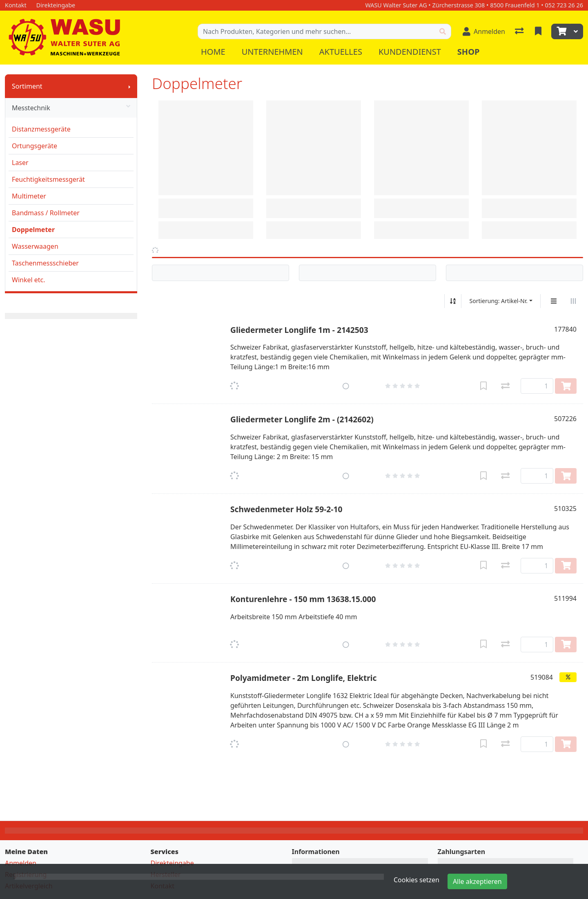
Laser (20, 163)
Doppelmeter (33, 230)
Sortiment (27, 86)
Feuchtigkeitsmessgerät (48, 179)
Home (213, 52)
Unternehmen (272, 52)
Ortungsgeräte (35, 146)
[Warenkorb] (561, 31)
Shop (469, 52)
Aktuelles (341, 52)
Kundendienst (410, 52)
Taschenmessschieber (45, 263)
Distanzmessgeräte (41, 129)
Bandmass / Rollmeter (46, 213)
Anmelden (21, 863)
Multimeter (29, 196)
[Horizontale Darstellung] (573, 301)
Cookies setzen (416, 880)
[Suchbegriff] (316, 31)
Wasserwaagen (35, 246)
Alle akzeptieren (477, 881)
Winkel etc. (29, 280)
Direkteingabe (172, 863)
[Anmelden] (484, 31)
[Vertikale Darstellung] (554, 301)
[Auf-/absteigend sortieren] (453, 301)
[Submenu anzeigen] (129, 86)
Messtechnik (71, 108)
